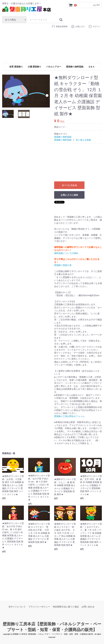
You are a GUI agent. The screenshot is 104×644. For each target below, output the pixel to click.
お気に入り (78, 27)
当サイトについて (17, 607)
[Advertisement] (52, 50)
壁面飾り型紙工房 (63, 265)
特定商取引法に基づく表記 (66, 607)
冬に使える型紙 (83, 140)
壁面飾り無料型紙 (75, 67)
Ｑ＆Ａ (91, 67)
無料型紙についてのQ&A (66, 253)
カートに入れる (69, 185)
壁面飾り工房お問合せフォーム (69, 416)
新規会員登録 (59, 27)
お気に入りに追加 (69, 195)
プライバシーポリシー (39, 607)
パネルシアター (54, 67)
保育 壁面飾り (16, 67)
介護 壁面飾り (35, 67)
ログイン (94, 27)
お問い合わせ (88, 607)
